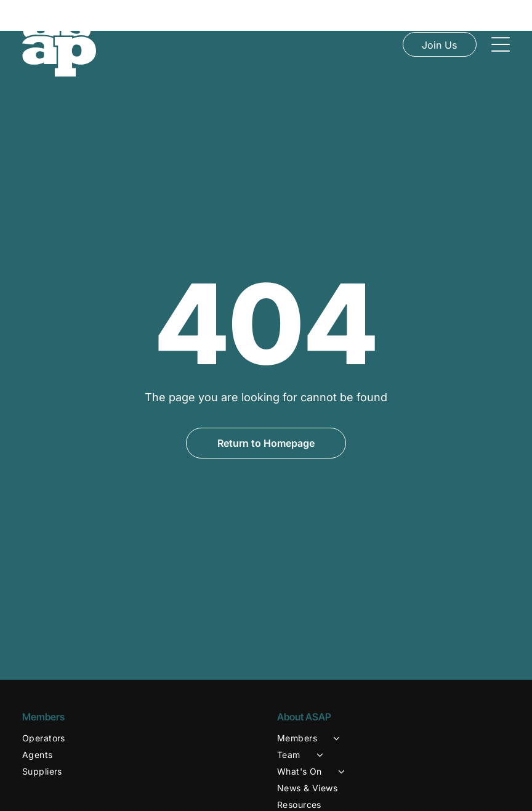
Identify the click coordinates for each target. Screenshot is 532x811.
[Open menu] (501, 44)
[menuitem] (139, 707)
